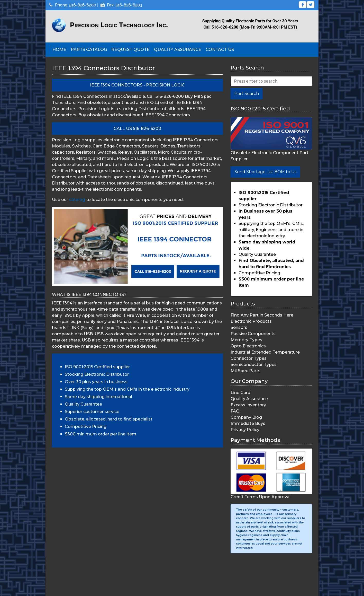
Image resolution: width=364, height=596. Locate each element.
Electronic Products (251, 321)
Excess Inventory (248, 405)
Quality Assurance (178, 50)
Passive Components (253, 334)
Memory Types (246, 340)
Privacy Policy (245, 430)
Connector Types (249, 358)
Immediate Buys (248, 423)
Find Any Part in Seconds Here (262, 315)
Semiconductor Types (254, 365)
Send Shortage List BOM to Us (265, 172)
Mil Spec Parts (245, 371)
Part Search (247, 94)
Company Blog (246, 417)
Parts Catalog (89, 50)
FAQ (235, 411)
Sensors (239, 327)
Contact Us (220, 50)
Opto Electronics (248, 346)
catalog (77, 200)
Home (59, 50)
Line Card (240, 393)
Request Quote (130, 50)
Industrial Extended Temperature (265, 352)
